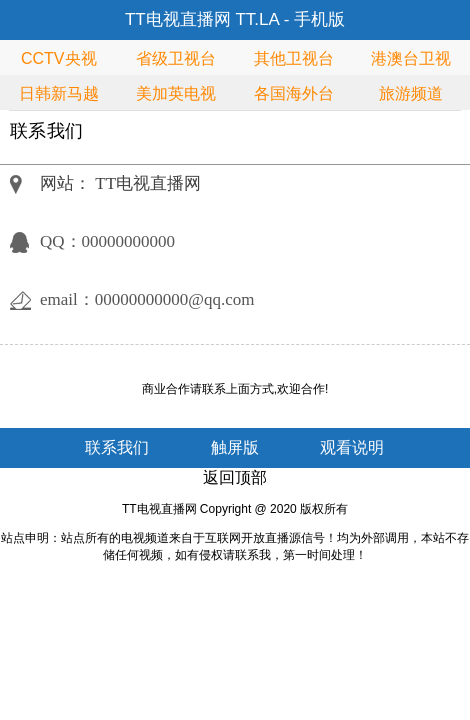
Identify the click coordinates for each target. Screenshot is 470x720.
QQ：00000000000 (107, 241)
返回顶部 (235, 477)
